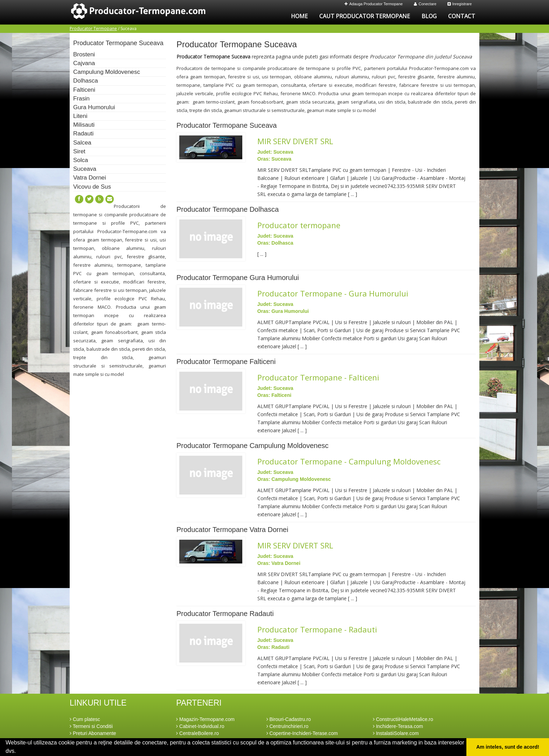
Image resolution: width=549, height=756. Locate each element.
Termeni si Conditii (91, 726)
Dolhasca (86, 81)
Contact (462, 16)
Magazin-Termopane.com (205, 719)
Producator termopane (299, 225)
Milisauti (84, 125)
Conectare (425, 4)
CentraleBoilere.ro (197, 733)
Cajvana (84, 63)
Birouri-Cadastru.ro (289, 719)
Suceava (85, 169)
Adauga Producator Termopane (374, 4)
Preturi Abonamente (93, 733)
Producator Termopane (93, 29)
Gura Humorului (94, 107)
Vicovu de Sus (92, 187)
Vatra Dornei (90, 178)
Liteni (80, 116)
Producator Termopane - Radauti (317, 629)
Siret (79, 151)
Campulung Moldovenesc (107, 72)
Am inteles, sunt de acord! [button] (508, 747)
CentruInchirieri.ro (287, 726)
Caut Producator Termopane (365, 16)
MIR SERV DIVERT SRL (295, 141)
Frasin (81, 99)
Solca (81, 160)
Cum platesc (85, 719)
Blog (429, 16)
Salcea (82, 143)
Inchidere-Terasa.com (398, 726)
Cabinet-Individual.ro (200, 726)
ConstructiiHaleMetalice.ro (403, 719)
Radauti (83, 134)
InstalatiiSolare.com (396, 733)
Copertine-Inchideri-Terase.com (302, 733)
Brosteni (84, 54)
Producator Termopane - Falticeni (318, 377)
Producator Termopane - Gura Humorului (333, 293)
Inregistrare (460, 4)
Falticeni (84, 90)
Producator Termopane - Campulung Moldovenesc (349, 461)
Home (299, 16)
